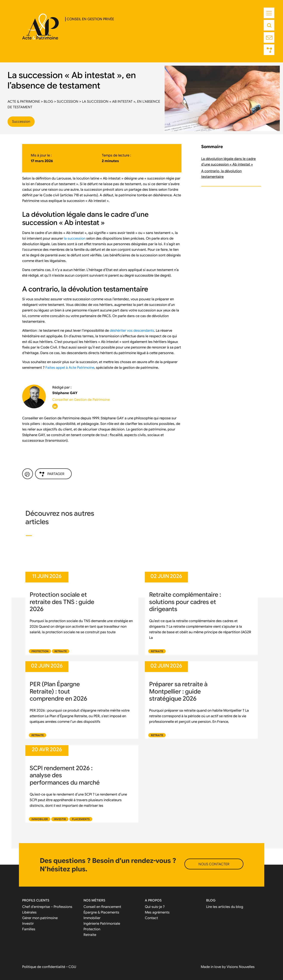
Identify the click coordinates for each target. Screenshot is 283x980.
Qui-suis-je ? (155, 907)
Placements (81, 819)
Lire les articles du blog (225, 907)
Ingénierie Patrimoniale (102, 924)
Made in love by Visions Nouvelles (228, 967)
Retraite (61, 651)
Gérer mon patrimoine (40, 918)
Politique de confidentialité (44, 967)
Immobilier (40, 819)
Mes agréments (157, 912)
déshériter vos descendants (132, 331)
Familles (29, 929)
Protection (40, 651)
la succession (75, 238)
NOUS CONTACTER (214, 864)
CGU (72, 967)
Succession (21, 122)
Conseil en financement (102, 907)
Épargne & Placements (101, 912)
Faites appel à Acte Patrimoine (70, 368)
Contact (151, 918)
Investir (60, 819)
